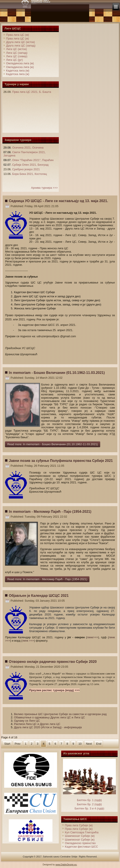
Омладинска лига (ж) (20, 67)
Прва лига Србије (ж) (79, 829)
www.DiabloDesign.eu (66, 865)
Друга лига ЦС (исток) (21, 42)
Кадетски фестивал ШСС (82, 847)
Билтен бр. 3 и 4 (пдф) (89, 808)
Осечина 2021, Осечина (28, 148)
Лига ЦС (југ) (15, 60)
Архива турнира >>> (44, 188)
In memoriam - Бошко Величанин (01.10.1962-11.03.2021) (57, 373)
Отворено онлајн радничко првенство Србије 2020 (53, 662)
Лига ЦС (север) (17, 56)
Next (89, 744)
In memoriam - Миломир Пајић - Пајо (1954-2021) (50, 512)
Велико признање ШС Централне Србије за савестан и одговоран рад (60, 714)
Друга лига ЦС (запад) (21, 46)
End (99, 744)
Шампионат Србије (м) (80, 836)
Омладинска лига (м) (20, 63)
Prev (18, 744)
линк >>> (28, 641)
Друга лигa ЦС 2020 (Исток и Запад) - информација (48, 727)
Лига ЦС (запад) (17, 53)
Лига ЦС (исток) (17, 49)
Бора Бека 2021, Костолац (30, 174)
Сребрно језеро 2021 (26, 169)
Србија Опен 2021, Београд (30, 165)
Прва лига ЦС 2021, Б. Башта (32, 92)
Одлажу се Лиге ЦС (27, 721)
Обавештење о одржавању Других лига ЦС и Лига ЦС (50, 717)
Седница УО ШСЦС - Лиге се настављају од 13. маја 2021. (58, 201)
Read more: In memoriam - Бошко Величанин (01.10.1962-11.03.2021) (52, 444)
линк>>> (93, 637)
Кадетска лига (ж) (18, 74)
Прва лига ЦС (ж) (17, 39)
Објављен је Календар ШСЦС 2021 (39, 596)
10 (80, 744)
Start (7, 744)
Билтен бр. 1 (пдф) (89, 800)
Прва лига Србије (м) (79, 825)
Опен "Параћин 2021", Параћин (33, 160)
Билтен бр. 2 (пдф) (89, 804)
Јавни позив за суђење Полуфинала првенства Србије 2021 (61, 461)
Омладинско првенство (80, 843)
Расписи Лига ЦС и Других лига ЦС (37, 724)
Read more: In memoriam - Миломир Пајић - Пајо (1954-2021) (47, 579)
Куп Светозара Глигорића (82, 832)
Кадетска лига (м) (18, 71)
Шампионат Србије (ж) (80, 840)
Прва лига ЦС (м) (18, 35)
